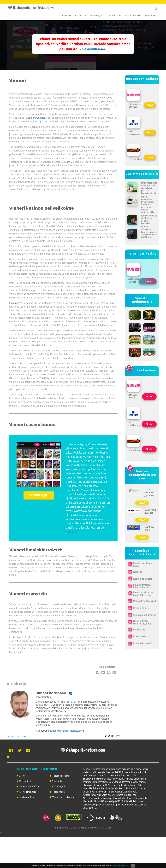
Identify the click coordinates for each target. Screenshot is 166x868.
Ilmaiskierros (16, 303)
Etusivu (11, 736)
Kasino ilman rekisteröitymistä (143, 622)
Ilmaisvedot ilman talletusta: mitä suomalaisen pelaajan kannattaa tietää (149, 188)
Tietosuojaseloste (61, 776)
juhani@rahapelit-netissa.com (67, 731)
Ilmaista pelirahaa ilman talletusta (143, 594)
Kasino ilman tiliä (27, 792)
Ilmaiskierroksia (27, 797)
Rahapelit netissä (143, 643)
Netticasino (140, 629)
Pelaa (150, 105)
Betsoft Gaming (36, 118)
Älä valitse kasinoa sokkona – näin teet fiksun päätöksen (149, 233)
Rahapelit (66, 15)
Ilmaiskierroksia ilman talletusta (142, 586)
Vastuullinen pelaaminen (64, 797)
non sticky (72, 532)
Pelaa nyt (39, 495)
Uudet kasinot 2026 (29, 786)
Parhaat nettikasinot (145, 601)
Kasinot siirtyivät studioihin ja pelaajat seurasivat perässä (149, 221)
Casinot (23, 776)
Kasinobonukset (133, 15)
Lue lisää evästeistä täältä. (121, 865)
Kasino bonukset (143, 579)
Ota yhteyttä (59, 786)
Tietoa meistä (59, 792)
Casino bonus (141, 608)
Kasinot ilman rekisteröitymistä (90, 15)
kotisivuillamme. (93, 49)
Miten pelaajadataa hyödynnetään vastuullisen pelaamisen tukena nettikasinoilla (148, 204)
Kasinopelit (139, 636)
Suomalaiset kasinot (144, 615)
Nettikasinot (25, 781)
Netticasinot (115, 15)
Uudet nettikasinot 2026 (144, 565)
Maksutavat (151, 15)
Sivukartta (57, 781)
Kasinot (137, 572)
